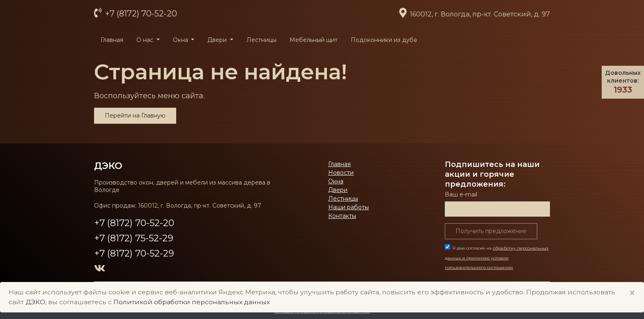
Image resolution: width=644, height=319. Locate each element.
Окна (336, 181)
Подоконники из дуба (384, 40)
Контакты (342, 216)
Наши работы (348, 207)
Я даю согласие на (497, 258)
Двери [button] (218, 40)
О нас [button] (146, 40)
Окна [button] (181, 40)
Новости (341, 173)
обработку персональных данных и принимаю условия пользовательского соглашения (497, 258)
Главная (112, 40)
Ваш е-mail (461, 194)
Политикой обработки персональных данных (192, 302)
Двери (338, 190)
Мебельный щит (314, 40)
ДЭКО (108, 166)
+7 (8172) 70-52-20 (140, 14)
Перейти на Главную (135, 116)
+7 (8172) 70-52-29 (134, 253)
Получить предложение (491, 231)
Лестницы (261, 40)
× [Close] (632, 293)
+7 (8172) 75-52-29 (134, 238)
